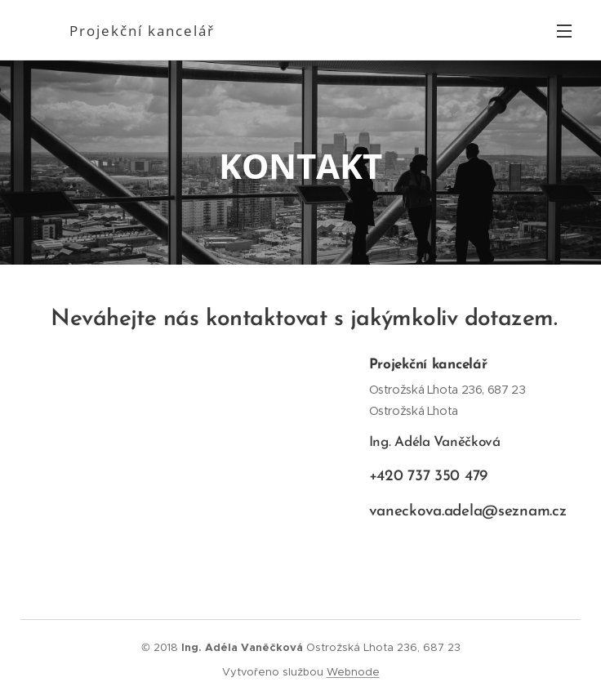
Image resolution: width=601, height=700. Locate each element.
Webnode (353, 672)
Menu (564, 31)
